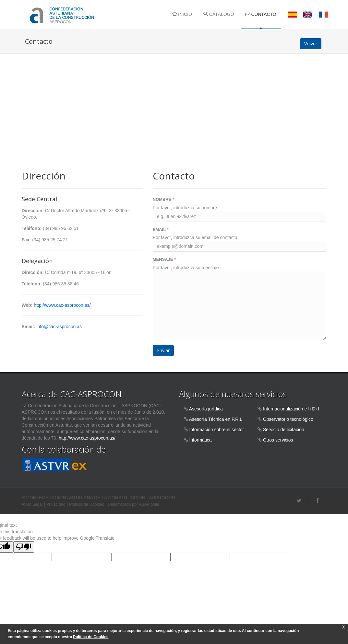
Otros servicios (278, 440)
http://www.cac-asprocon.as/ (62, 305)
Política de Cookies (87, 504)
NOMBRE (163, 199)
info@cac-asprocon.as (59, 327)
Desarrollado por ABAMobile (133, 504)
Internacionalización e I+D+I (291, 409)
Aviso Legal (32, 504)
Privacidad (56, 504)
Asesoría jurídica (206, 409)
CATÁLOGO (219, 14)
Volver (311, 44)
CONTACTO (261, 14)
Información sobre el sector (216, 430)
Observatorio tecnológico (288, 419)
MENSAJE (164, 259)
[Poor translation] (24, 547)
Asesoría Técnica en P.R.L (216, 419)
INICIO (182, 14)
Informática (200, 440)
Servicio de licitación (284, 430)
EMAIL (161, 230)
